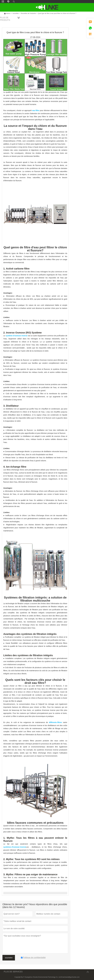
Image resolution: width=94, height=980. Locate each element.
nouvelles (16, 13)
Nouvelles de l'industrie (28, 13)
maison (7, 13)
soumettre (9, 958)
